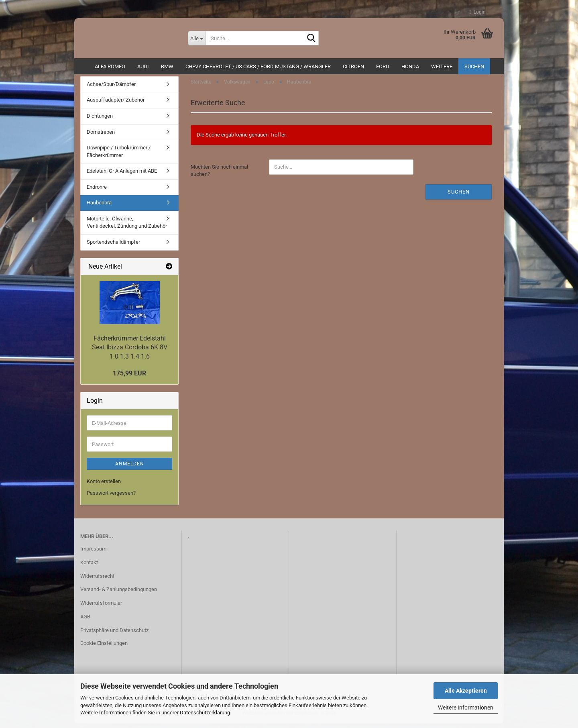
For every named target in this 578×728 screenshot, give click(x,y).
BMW (167, 66)
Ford (383, 66)
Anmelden (130, 468)
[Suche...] (197, 38)
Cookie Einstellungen (104, 647)
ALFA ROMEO (110, 66)
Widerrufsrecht (97, 580)
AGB (85, 621)
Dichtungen (100, 120)
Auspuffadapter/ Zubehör (116, 104)
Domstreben (101, 136)
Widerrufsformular (101, 607)
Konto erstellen (104, 486)
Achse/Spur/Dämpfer (111, 88)
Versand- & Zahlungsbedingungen (119, 594)
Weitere (442, 66)
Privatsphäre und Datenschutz (114, 634)
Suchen (474, 66)
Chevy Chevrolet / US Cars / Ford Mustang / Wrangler (258, 66)
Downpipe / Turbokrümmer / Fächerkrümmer (119, 155)
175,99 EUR (129, 377)
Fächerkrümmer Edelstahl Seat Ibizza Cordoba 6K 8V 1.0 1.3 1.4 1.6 (130, 352)
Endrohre (97, 191)
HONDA (410, 66)
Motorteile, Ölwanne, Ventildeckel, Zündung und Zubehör (127, 226)
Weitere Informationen (466, 708)
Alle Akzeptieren (466, 691)
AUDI (143, 66)
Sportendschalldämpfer (113, 246)
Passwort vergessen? (111, 497)
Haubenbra (99, 207)
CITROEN (353, 66)
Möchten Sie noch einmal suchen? (219, 175)
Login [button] (478, 12)
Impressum (93, 553)
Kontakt (89, 566)
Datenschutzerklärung (205, 713)
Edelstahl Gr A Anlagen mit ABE (122, 175)
